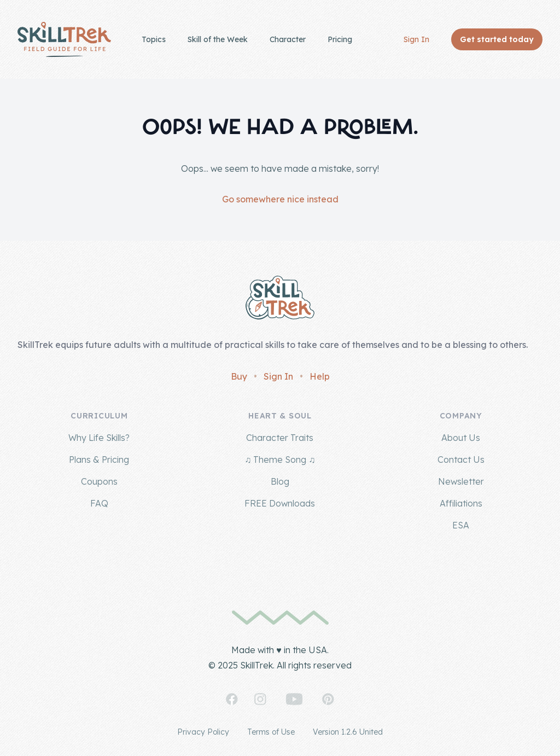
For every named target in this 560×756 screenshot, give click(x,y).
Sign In (416, 39)
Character (288, 39)
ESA (461, 525)
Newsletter (461, 481)
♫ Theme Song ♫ (280, 460)
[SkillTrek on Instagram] (260, 699)
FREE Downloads (280, 503)
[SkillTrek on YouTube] (294, 699)
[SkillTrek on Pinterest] (328, 699)
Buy (239, 376)
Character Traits (280, 438)
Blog (280, 481)
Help (320, 376)
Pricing (340, 39)
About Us (461, 438)
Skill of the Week (218, 39)
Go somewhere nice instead (280, 199)
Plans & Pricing (99, 460)
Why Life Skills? (99, 438)
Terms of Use (271, 732)
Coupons (99, 481)
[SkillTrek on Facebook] (232, 699)
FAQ (99, 503)
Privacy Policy (203, 732)
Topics (154, 39)
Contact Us (461, 460)
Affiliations (461, 503)
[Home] (64, 39)
